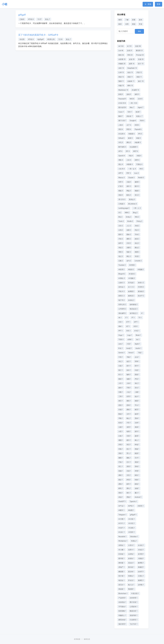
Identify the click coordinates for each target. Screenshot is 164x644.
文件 (129, 414)
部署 (134, 20)
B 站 (121, 348)
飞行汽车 (134, 624)
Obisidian (134, 537)
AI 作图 (122, 519)
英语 (121, 129)
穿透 (121, 445)
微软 (129, 401)
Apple (137, 344)
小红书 (121, 169)
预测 (121, 81)
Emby (129, 217)
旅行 (141, 81)
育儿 (129, 453)
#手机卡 (31, 19)
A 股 (129, 344)
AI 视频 (132, 278)
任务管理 (134, 598)
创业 (130, 72)
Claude (131, 178)
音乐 (137, 195)
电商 (129, 431)
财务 (137, 475)
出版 (121, 366)
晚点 (129, 418)
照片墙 (121, 576)
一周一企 (132, 169)
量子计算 (122, 121)
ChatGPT (122, 501)
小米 (129, 160)
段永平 (141, 296)
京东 (121, 226)
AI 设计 (122, 532)
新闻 (130, 138)
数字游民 (122, 147)
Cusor (121, 112)
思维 (129, 405)
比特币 (141, 572)
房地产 (121, 567)
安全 (137, 388)
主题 (129, 182)
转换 (137, 480)
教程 (121, 55)
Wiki (137, 217)
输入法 (131, 585)
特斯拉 (131, 576)
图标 (129, 234)
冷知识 (141, 550)
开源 (139, 72)
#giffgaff (41, 39)
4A (120, 318)
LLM (121, 72)
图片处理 (122, 107)
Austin (138, 348)
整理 (120, 20)
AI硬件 (121, 510)
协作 (129, 370)
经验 (121, 449)
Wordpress (123, 541)
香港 (121, 493)
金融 (137, 488)
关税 (137, 226)
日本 (140, 99)
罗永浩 (131, 580)
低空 (129, 361)
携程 (129, 410)
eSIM (130, 340)
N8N (127, 213)
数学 (137, 186)
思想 (121, 405)
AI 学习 (122, 523)
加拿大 (141, 283)
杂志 (137, 243)
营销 (137, 466)
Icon (136, 173)
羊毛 (121, 142)
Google (133, 121)
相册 (137, 252)
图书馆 (121, 558)
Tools (121, 221)
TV (140, 318)
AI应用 (121, 269)
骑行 (129, 493)
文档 (130, 51)
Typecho (133, 501)
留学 (137, 431)
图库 (121, 234)
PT (133, 318)
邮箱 (137, 484)
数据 (121, 414)
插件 (129, 186)
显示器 (131, 567)
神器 (138, 138)
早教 (121, 418)
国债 (137, 375)
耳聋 (137, 256)
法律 (137, 423)
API (120, 151)
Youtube (122, 265)
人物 (121, 125)
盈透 (137, 436)
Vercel (131, 353)
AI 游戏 (132, 528)
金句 (129, 261)
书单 (142, 121)
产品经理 (122, 598)
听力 (121, 375)
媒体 (121, 388)
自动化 (131, 300)
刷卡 (129, 366)
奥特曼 (121, 563)
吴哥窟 (141, 554)
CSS (121, 322)
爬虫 (137, 248)
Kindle (130, 221)
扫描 (121, 410)
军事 (137, 361)
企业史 (141, 545)
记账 (121, 261)
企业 (137, 357)
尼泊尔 (131, 563)
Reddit (141, 178)
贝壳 (129, 475)
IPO (140, 134)
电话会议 (134, 309)
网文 (129, 256)
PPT (121, 331)
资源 (121, 195)
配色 (129, 195)
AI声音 (131, 506)
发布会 (121, 287)
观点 (121, 164)
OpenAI (122, 156)
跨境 (129, 480)
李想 (121, 248)
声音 (137, 379)
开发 (121, 239)
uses (121, 344)
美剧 (121, 453)
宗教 (121, 392)
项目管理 (122, 624)
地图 (129, 379)
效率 (121, 243)
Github (121, 138)
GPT (136, 322)
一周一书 (133, 103)
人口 (129, 226)
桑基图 (121, 572)
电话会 (121, 580)
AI (129, 46)
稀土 (137, 440)
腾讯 (129, 142)
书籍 (129, 357)
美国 (139, 77)
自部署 (122, 59)
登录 (159, 4)
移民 (137, 94)
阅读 (121, 77)
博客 (121, 160)
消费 (129, 248)
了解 (127, 20)
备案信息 (87, 639)
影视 (121, 94)
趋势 (132, 64)
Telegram (122, 515)
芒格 (121, 462)
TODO (121, 340)
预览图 (131, 589)
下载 (140, 353)
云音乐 (131, 545)
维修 (137, 449)
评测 (137, 471)
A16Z (137, 331)
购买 (120, 24)
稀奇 (130, 86)
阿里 (129, 129)
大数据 (141, 558)
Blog (135, 213)
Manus (122, 178)
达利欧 (141, 585)
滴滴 (137, 427)
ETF (128, 322)
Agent (141, 107)
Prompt (140, 55)
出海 (121, 230)
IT (127, 318)
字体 (137, 234)
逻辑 (121, 484)
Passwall (122, 99)
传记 (121, 361)
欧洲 (138, 112)
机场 (121, 423)
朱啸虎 (141, 567)
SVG (128, 331)
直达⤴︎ (47, 19)
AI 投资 (132, 274)
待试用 (22, 39)
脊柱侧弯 (122, 313)
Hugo (121, 335)
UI (120, 213)
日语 (129, 243)
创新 (129, 230)
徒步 (137, 396)
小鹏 (137, 392)
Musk (138, 335)
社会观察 (134, 147)
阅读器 (121, 589)
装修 (121, 471)
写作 (130, 112)
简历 (129, 445)
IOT (128, 326)
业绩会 (121, 545)
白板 (121, 436)
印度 (137, 370)
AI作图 (132, 265)
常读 (141, 24)
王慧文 (141, 576)
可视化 (139, 164)
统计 (129, 449)
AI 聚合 (122, 278)
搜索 (139, 31)
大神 (129, 383)
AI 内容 (132, 519)
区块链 (121, 554)
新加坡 (141, 291)
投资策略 (122, 611)
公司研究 (122, 309)
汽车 (129, 423)
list (138, 340)
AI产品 (121, 506)
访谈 (129, 471)
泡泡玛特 (134, 615)
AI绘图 (131, 510)
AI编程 (122, 64)
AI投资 (131, 269)
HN (141, 169)
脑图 (121, 458)
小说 (129, 392)
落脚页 (141, 580)
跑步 (121, 480)
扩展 (121, 186)
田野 (137, 160)
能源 (137, 453)
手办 (137, 405)
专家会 (134, 541)
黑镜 (129, 497)
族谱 (137, 414)
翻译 (121, 116)
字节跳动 (122, 607)
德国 (137, 401)
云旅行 (121, 283)
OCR (136, 326)
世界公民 (122, 304)
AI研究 (141, 506)
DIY (128, 151)
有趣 (121, 86)
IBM (120, 326)
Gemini (122, 353)
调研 (121, 475)
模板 (121, 191)
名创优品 (122, 602)
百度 (129, 436)
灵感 (141, 59)
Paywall (138, 129)
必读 (132, 59)
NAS (132, 99)
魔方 (137, 493)
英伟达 (132, 199)
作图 (139, 156)
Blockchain (123, 593)
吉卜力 (131, 287)
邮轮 (121, 488)
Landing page (124, 208)
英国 (137, 462)
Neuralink (122, 537)
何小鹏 (121, 550)
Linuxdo (138, 261)
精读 (134, 24)
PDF (129, 173)
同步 (137, 230)
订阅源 (121, 204)
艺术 (137, 458)
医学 (137, 366)
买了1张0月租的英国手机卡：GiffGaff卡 (38, 35)
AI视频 (141, 269)
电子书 (121, 300)
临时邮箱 (134, 304)
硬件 (129, 440)
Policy (139, 221)
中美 (121, 357)
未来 (121, 68)
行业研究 (134, 620)
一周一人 (137, 208)
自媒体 (131, 81)
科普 (137, 125)
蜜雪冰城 (122, 620)
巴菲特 (141, 287)
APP (121, 173)
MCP (136, 151)
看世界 (139, 51)
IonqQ (129, 348)
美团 (130, 77)
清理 (129, 427)
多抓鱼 (131, 558)
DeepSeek (132, 68)
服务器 (131, 296)
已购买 (22, 19)
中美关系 (135, 593)
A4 (121, 46)
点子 (129, 125)
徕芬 (121, 401)
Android (138, 497)
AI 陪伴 (132, 532)
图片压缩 (134, 602)
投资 (138, 46)
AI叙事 (138, 142)
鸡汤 (121, 497)
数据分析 (134, 611)
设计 (141, 64)
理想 (121, 252)
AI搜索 (129, 164)
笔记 (121, 256)
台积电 (131, 554)
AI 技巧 (122, 528)
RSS (130, 55)
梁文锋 (131, 572)
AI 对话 (132, 523)
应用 (129, 396)
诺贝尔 (121, 585)
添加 (148, 4)
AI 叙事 (135, 90)
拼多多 (130, 116)
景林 (137, 418)
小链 (5, 4)
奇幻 (137, 383)
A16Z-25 (122, 103)
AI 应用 (122, 134)
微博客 (141, 563)
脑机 (129, 458)
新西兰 (121, 296)
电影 (129, 252)
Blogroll (122, 274)
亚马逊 (131, 283)
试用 (127, 24)
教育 (137, 410)
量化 (129, 488)
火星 (121, 431)
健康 (137, 182)
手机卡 (121, 291)
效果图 (131, 291)
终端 (137, 445)
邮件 (129, 484)
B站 (120, 217)
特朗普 (131, 134)
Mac (132, 107)
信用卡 (131, 550)
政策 (137, 239)
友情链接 (77, 639)
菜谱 (129, 466)
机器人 (139, 116)
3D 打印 (122, 199)
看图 (121, 440)
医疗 (121, 370)
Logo (130, 335)
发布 (141, 20)
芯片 (129, 462)
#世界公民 (51, 39)
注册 (121, 427)
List (121, 51)
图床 (121, 379)
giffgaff (22, 15)
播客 (129, 239)
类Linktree (132, 204)
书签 (131, 156)
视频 (137, 191)
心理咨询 (134, 607)
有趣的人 (122, 615)
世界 (121, 182)
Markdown (123, 90)
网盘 (129, 191)
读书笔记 (134, 313)
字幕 (129, 388)
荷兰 (121, 466)
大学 (121, 383)
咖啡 (129, 375)
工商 (121, 396)
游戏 (129, 94)
